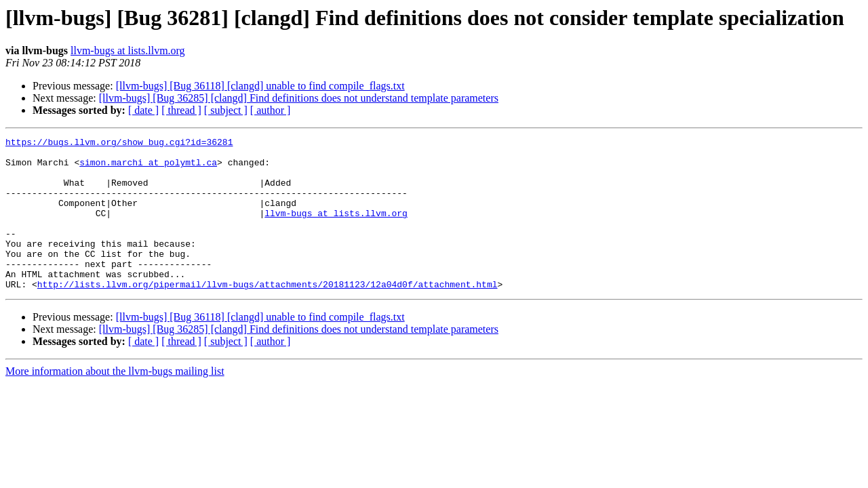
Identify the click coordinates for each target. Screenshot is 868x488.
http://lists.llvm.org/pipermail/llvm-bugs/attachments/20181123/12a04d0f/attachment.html (268, 314)
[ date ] (143, 110)
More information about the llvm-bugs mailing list (115, 402)
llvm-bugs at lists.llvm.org (128, 50)
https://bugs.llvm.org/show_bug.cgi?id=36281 (119, 144)
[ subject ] (226, 110)
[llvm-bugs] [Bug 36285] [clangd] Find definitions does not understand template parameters (299, 98)
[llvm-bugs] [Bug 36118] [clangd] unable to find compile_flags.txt (260, 86)
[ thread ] (181, 110)
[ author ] (271, 110)
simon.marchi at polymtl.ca (148, 168)
